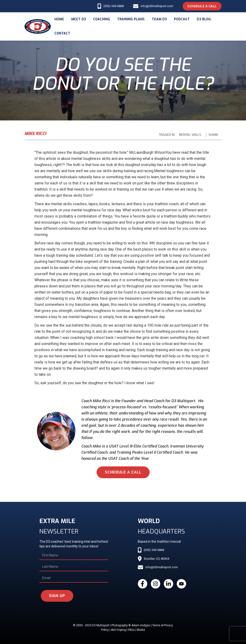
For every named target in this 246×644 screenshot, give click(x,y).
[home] (38, 26)
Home (59, 19)
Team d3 (159, 19)
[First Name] (74, 555)
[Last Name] (74, 567)
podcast (182, 19)
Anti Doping (118, 630)
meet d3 (79, 19)
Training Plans (131, 19)
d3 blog (204, 19)
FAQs (131, 630)
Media (141, 630)
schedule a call (123, 472)
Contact (62, 33)
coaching (102, 19)
